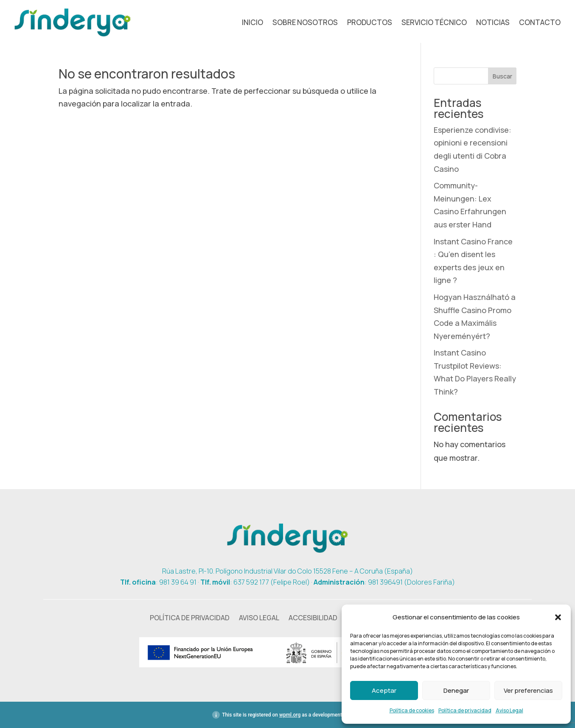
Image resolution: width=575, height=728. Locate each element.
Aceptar (384, 690)
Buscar (502, 76)
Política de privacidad (465, 710)
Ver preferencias (528, 690)
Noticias (493, 23)
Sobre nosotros (305, 23)
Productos (370, 23)
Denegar (456, 690)
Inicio (252, 23)
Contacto (540, 23)
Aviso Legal (509, 710)
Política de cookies (412, 710)
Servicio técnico (434, 23)
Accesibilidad (313, 619)
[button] (558, 617)
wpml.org (290, 715)
